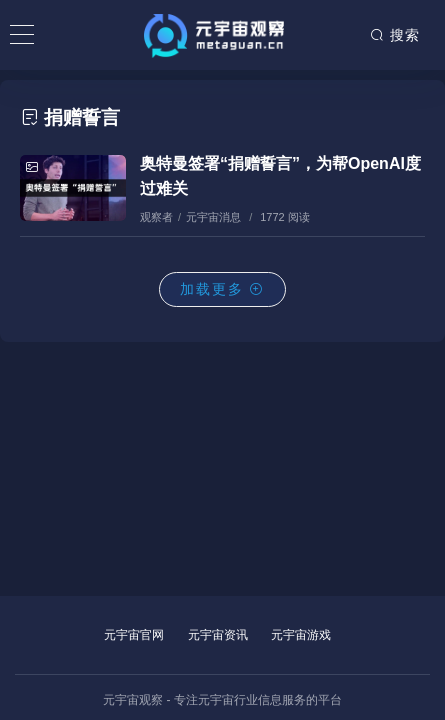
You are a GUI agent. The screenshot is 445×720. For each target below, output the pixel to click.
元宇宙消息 (213, 217)
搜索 (395, 35)
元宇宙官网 (134, 635)
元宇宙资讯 (218, 635)
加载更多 (223, 289)
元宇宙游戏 (301, 635)
